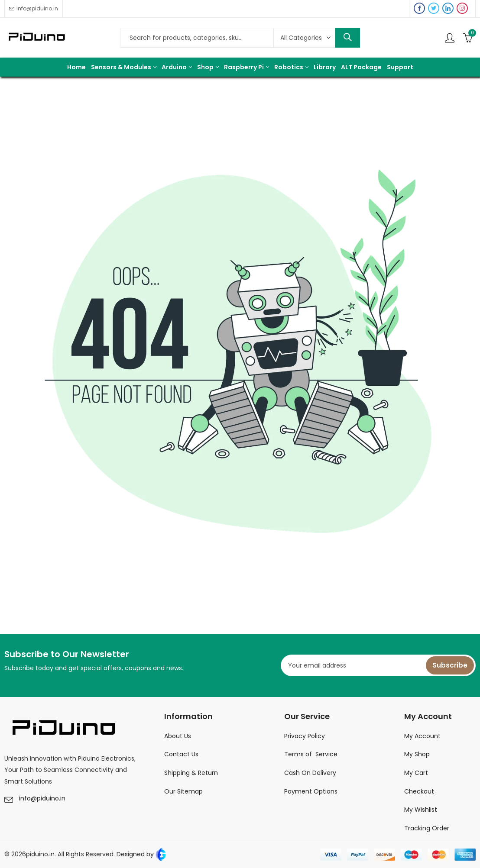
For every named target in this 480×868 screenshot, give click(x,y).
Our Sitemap (183, 791)
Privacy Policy (305, 736)
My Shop (417, 754)
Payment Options (311, 791)
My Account (422, 736)
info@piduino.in (42, 798)
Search (347, 38)
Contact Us (181, 754)
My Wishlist (421, 810)
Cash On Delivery (310, 773)
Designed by (141, 854)
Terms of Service (311, 754)
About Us (178, 736)
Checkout (419, 791)
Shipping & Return (191, 773)
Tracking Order (427, 828)
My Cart (416, 773)
